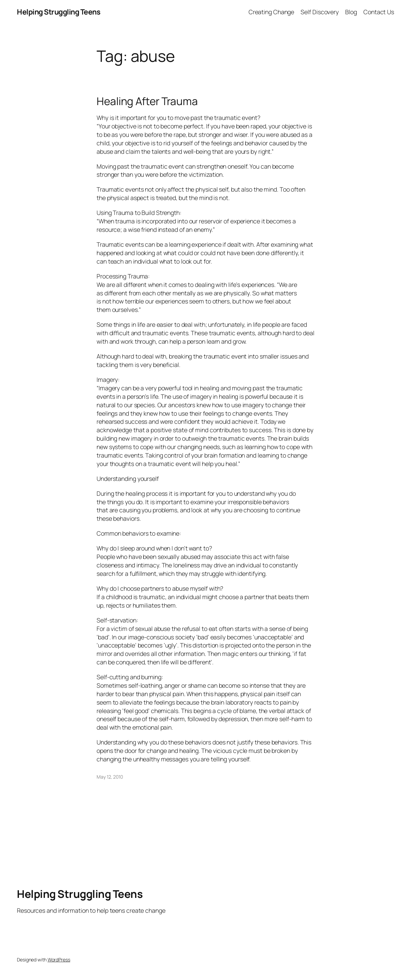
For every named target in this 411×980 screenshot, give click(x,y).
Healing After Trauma (147, 101)
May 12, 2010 (110, 777)
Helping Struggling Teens (59, 12)
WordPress (59, 960)
